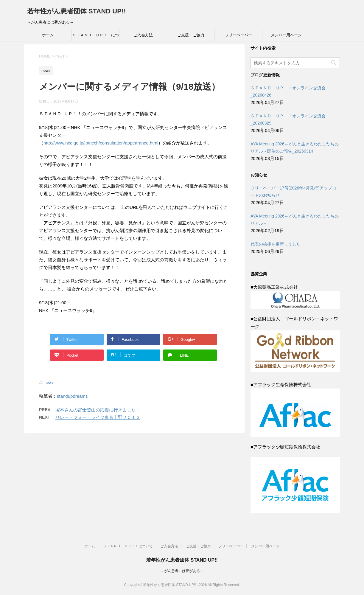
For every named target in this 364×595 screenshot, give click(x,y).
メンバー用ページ (286, 35)
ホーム (48, 35)
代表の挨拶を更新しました (276, 244)
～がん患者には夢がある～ (182, 571)
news (49, 382)
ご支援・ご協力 (191, 35)
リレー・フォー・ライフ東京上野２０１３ (98, 417)
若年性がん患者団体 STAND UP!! (77, 11)
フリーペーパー (238, 35)
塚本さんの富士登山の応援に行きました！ (98, 410)
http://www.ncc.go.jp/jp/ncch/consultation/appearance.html (101, 143)
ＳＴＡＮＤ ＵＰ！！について (96, 37)
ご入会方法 (143, 35)
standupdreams (72, 396)
